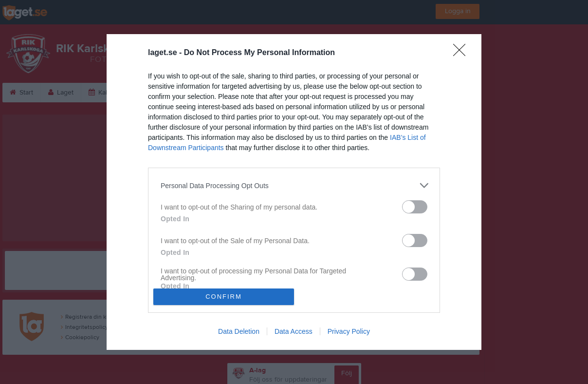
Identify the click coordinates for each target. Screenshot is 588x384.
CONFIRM (224, 297)
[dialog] (294, 192)
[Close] (462, 53)
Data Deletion (239, 331)
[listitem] (294, 185)
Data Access (294, 331)
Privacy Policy (349, 331)
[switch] (415, 207)
